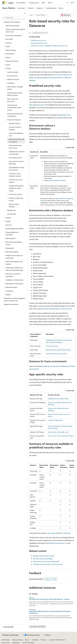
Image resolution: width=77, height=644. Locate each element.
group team (40, 105)
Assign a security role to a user (44, 556)
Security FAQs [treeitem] (12, 214)
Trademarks (15, 643)
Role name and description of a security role (56, 309)
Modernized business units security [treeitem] (15, 147)
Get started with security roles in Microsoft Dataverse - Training (49, 599)
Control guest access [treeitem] (15, 158)
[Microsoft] (4, 3)
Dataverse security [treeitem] (14, 123)
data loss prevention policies (57, 180)
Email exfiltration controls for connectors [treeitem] (17, 169)
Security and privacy (52, 346)
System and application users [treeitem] (16, 134)
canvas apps (51, 533)
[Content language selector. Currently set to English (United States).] (11, 635)
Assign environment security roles (56, 354)
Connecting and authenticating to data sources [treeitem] (14, 108)
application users (65, 115)
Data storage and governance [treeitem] (13, 100)
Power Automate (65, 533)
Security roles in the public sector (58, 432)
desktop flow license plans (55, 543)
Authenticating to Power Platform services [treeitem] (15, 94)
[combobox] (14, 18)
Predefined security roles (38, 40)
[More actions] (74, 15)
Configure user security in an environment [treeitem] (17, 153)
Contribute (35, 640)
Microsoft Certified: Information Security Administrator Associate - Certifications (50, 612)
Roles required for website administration (58, 350)
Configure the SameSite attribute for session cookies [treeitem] (16, 188)
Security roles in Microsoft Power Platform (61, 436)
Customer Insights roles (55, 420)
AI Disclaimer (6, 640)
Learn (31, 15)
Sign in (72, 3)
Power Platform (41, 15)
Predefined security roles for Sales (58, 399)
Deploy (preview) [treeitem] (11, 50)
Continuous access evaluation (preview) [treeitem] (15, 175)
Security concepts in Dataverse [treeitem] (15, 128)
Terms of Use (6, 643)
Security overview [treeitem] (13, 72)
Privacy (43, 640)
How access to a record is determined (46, 561)
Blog (27, 640)
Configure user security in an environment (48, 564)
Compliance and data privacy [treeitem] (15, 280)
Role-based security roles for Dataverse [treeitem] (16, 141)
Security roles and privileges (43, 559)
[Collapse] (25, 13)
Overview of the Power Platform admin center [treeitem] (15, 31)
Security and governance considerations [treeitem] (15, 115)
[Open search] (68, 3)
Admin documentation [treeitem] (13, 26)
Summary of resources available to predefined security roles (49, 46)
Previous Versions (17, 640)
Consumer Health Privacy (57, 640)
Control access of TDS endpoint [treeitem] (16, 181)
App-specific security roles (39, 43)
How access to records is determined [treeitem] (16, 163)
